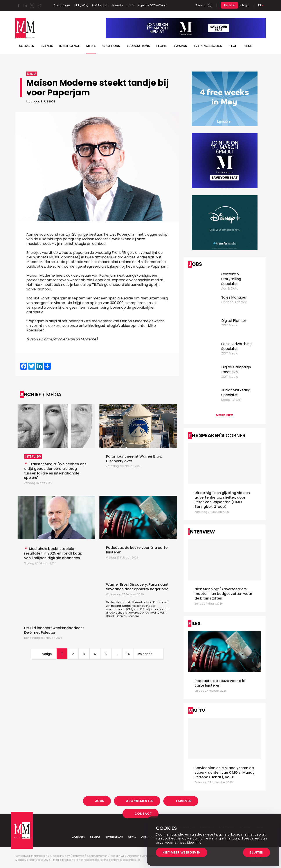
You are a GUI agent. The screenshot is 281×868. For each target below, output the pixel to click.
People (162, 46)
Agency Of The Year (152, 5)
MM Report (100, 5)
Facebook (19, 5)
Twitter (32, 5)
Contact (143, 813)
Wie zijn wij (117, 856)
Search (201, 5)
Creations (111, 46)
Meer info (194, 843)
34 (128, 654)
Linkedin (25, 5)
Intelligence (69, 46)
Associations (138, 46)
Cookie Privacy (60, 856)
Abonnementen (140, 801)
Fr (260, 5)
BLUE (248, 46)
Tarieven (184, 801)
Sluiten (257, 852)
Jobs (130, 5)
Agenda (117, 5)
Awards (180, 46)
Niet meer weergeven (182, 852)
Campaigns (62, 5)
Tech (233, 46)
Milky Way (81, 5)
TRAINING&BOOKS (208, 46)
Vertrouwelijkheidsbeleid (31, 856)
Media (91, 46)
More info (225, 415)
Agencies (26, 46)
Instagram (39, 5)
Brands (47, 46)
